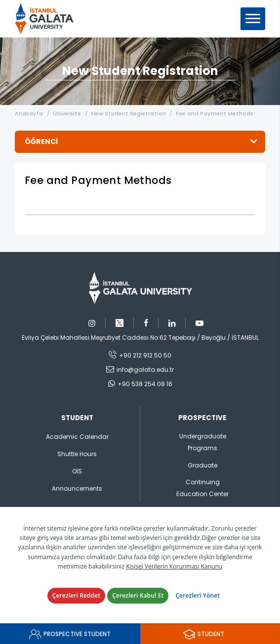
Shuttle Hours (77, 454)
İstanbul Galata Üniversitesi (47, 19)
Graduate (202, 465)
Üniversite (67, 113)
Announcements (77, 488)
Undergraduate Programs (203, 442)
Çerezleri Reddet (77, 595)
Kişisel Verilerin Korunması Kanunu (174, 566)
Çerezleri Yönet (198, 595)
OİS (77, 471)
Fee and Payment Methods (216, 113)
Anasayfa (29, 113)
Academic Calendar (77, 437)
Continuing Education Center (202, 488)
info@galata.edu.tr (145, 370)
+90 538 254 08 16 (145, 384)
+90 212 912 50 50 (145, 355)
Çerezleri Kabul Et (138, 595)
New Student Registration (129, 113)
